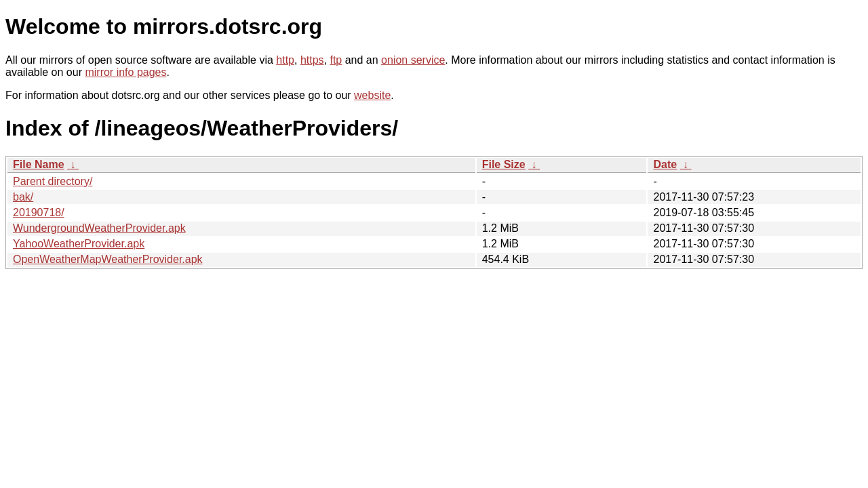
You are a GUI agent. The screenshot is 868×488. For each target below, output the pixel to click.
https (312, 60)
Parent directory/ (53, 181)
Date (665, 164)
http (285, 60)
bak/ (23, 197)
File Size (504, 164)
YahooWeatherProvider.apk (79, 244)
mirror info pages (125, 72)
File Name (39, 164)
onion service (413, 60)
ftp (336, 60)
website (372, 95)
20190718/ (39, 212)
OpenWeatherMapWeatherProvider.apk (108, 259)
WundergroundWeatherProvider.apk (99, 228)
